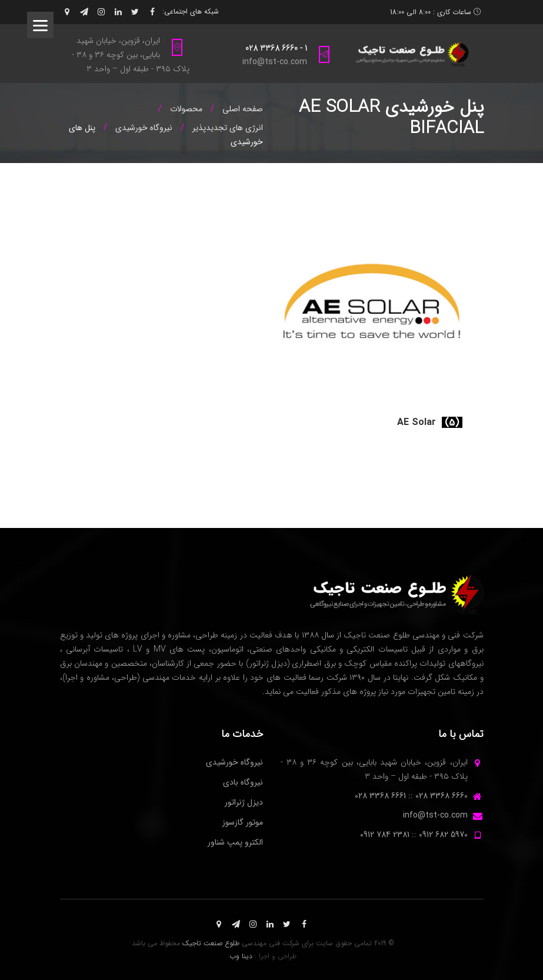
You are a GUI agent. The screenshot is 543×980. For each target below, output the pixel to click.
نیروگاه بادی (243, 782)
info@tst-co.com (275, 62)
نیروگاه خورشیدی (144, 128)
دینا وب (241, 956)
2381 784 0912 (385, 835)
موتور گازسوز (243, 822)
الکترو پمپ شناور (235, 842)
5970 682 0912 (443, 835)
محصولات (186, 109)
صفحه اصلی (243, 109)
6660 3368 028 (442, 796)
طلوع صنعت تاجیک (211, 943)
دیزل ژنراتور (244, 802)
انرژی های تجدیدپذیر (228, 128)
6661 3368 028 (380, 796)
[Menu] (40, 25)
